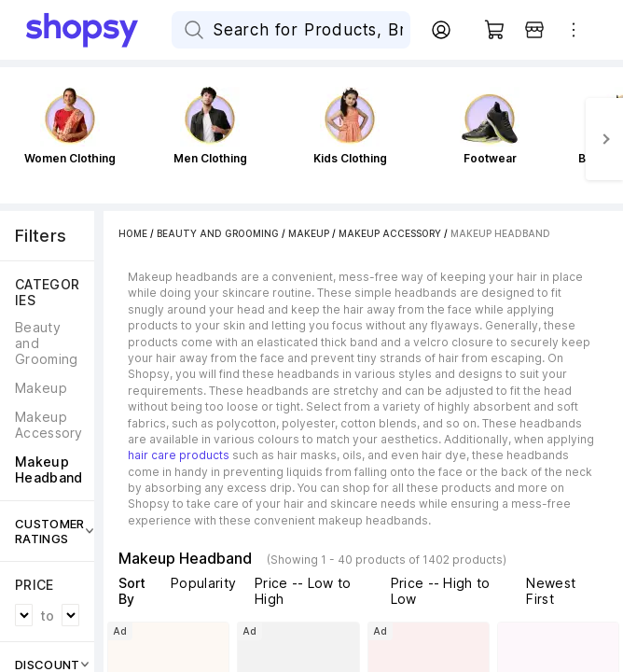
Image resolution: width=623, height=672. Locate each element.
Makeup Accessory (390, 233)
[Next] (604, 139)
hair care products (179, 455)
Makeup (309, 233)
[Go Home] (99, 30)
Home (133, 233)
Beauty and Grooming (218, 233)
